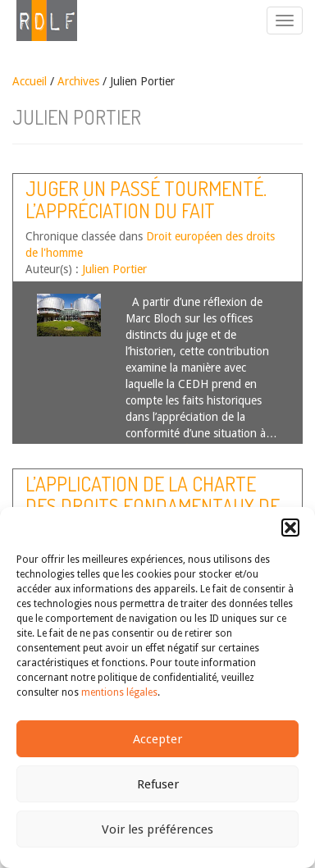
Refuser (158, 784)
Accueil (30, 81)
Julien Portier (114, 269)
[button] (290, 528)
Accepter (157, 739)
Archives (78, 81)
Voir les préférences (157, 829)
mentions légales (119, 692)
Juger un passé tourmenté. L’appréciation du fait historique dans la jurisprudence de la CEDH (146, 221)
